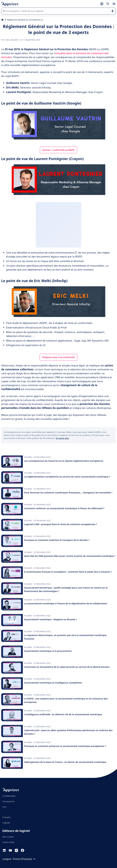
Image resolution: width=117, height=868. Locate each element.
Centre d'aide (8, 842)
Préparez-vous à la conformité (58, 357)
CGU (4, 807)
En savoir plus (62, 438)
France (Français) (25, 859)
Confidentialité (9, 796)
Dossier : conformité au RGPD (58, 150)
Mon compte (8, 837)
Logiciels (6, 823)
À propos (6, 817)
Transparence (9, 801)
